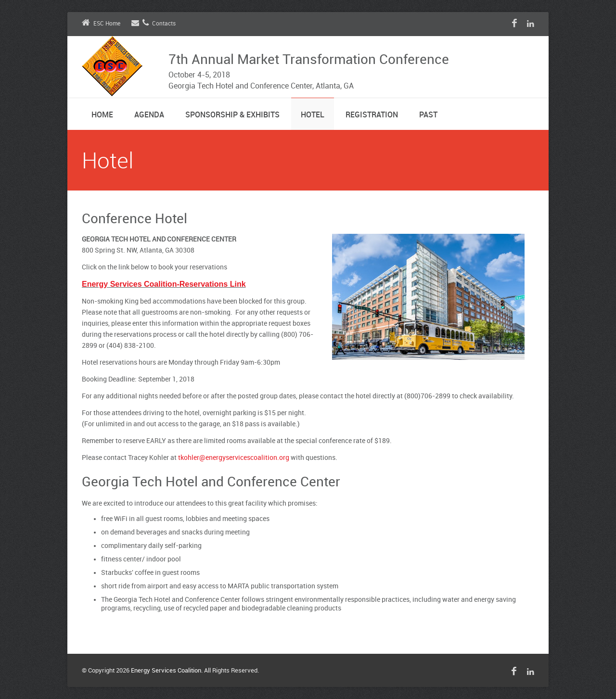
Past (428, 115)
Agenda (149, 115)
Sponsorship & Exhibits (232, 115)
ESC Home (101, 24)
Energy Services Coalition (166, 671)
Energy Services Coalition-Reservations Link (164, 284)
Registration (372, 115)
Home (102, 115)
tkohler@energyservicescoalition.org (234, 458)
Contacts (154, 24)
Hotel (313, 115)
